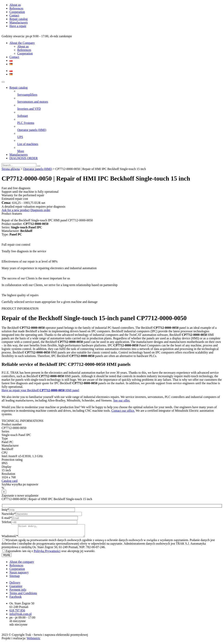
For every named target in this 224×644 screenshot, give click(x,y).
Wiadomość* (10, 538)
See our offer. (122, 400)
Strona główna (11, 169)
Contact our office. (123, 411)
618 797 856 (17, 613)
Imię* (5, 510)
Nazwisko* (9, 514)
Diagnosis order (40, 210)
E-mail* (7, 518)
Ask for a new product (16, 210)
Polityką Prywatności (47, 553)
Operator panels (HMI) (38, 169)
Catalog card (10, 481)
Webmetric (34, 641)
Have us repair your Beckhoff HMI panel (40, 390)
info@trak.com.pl (20, 616)
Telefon (6, 522)
